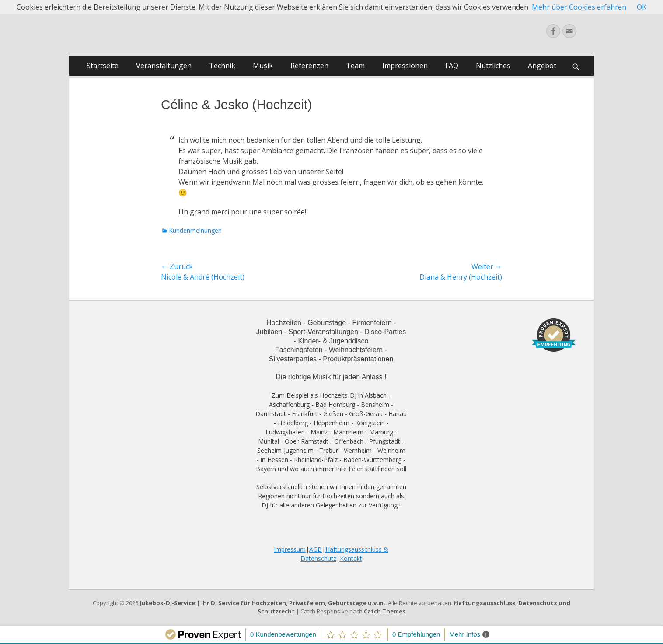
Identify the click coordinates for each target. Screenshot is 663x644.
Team (355, 66)
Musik (263, 66)
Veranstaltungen (164, 66)
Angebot (542, 66)
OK (642, 7)
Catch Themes (385, 611)
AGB (316, 549)
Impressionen (405, 66)
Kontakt (351, 558)
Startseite (103, 66)
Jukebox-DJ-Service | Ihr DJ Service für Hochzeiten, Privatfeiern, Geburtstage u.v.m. (262, 603)
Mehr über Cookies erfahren (579, 7)
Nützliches (493, 66)
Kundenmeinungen (195, 230)
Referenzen (309, 66)
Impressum (290, 549)
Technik (222, 66)
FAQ (452, 66)
